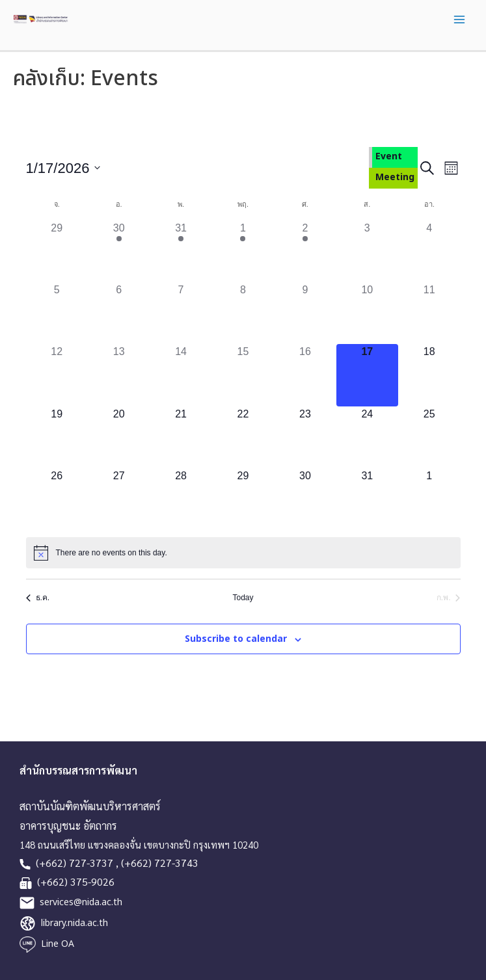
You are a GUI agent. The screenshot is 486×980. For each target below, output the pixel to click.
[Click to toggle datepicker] (63, 168)
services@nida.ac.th (81, 902)
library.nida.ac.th (74, 923)
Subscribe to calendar (236, 639)
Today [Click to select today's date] (243, 598)
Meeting (395, 177)
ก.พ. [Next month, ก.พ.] (449, 598)
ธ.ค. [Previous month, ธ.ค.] (38, 598)
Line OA (58, 944)
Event (389, 156)
